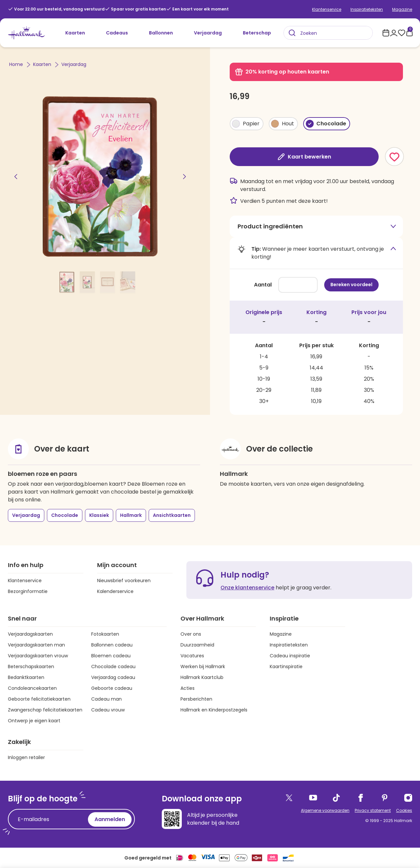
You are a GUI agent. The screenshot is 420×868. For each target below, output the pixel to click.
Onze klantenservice (247, 588)
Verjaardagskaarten (30, 634)
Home (17, 64)
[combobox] (328, 33)
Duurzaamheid (197, 645)
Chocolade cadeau (113, 667)
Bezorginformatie (28, 591)
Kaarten (75, 33)
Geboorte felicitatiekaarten (39, 699)
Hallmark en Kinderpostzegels (214, 710)
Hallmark (131, 515)
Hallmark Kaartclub (202, 677)
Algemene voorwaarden (325, 810)
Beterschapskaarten (31, 667)
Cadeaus (117, 33)
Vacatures (192, 656)
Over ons (191, 634)
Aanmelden (110, 819)
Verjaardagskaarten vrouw (38, 656)
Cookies (404, 810)
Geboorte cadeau (112, 688)
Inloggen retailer (26, 757)
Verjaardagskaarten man (36, 645)
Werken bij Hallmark (203, 667)
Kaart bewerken (304, 157)
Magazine (402, 9)
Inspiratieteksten (367, 9)
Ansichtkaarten (172, 515)
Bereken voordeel (351, 285)
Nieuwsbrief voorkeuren (124, 581)
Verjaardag (208, 33)
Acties (188, 688)
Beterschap (257, 33)
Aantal (262, 285)
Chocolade (65, 515)
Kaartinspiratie (286, 667)
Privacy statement (373, 810)
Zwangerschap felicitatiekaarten (45, 710)
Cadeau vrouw (108, 710)
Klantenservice (327, 9)
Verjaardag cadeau (113, 677)
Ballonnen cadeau (112, 645)
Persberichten (196, 699)
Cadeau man (106, 699)
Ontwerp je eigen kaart (34, 721)
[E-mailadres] (50, 819)
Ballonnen (161, 33)
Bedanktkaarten (26, 677)
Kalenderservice (115, 591)
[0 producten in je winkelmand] (409, 33)
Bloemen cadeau (111, 656)
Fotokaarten (105, 634)
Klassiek (99, 515)
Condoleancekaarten (32, 688)
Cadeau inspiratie (290, 656)
